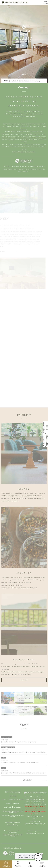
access (16, 803)
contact (8, 807)
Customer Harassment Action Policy (13, 816)
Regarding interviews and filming (13, 835)
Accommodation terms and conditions (13, 812)
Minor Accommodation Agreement (13, 831)
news (21, 799)
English (45, 4)
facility (13, 799)
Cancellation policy (13, 822)
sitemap (18, 807)
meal (4, 799)
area (8, 803)
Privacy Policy (13, 825)
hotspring (16, 792)
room (14, 796)
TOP (7, 792)
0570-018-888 (34, 816)
